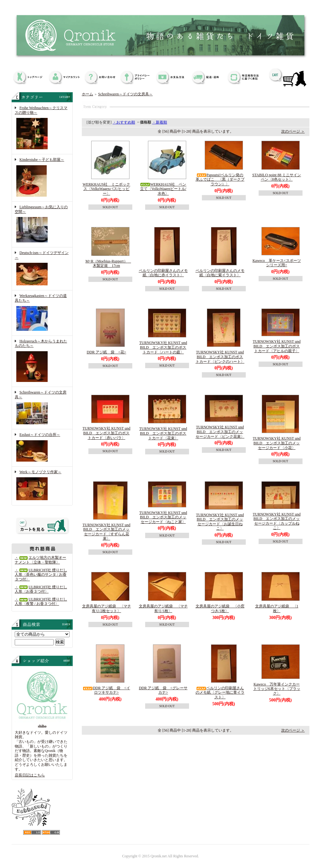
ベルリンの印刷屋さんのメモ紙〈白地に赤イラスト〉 (163, 273)
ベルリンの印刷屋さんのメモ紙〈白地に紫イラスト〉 (220, 273)
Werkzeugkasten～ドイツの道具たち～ (42, 313)
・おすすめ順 (124, 122)
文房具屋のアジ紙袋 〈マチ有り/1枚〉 (163, 609)
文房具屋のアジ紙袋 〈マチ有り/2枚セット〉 (107, 609)
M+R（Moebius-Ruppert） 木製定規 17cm (108, 264)
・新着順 (160, 122)
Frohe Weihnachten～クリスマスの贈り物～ (42, 128)
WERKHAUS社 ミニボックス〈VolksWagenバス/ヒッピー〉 (107, 189)
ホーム (87, 94)
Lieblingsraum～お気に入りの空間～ (42, 224)
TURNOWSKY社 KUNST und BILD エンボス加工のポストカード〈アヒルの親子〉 (276, 346)
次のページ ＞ (293, 131)
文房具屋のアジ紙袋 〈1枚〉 (277, 609)
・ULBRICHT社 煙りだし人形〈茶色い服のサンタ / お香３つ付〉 (41, 575)
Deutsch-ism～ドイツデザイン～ (42, 269)
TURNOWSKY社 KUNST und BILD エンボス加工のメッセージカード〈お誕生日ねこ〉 (220, 522)
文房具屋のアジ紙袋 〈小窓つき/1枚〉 (220, 609)
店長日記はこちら (30, 775)
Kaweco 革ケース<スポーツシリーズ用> (276, 263)
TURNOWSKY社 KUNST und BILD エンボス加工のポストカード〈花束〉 (163, 433)
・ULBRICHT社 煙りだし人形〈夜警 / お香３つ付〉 (41, 602)
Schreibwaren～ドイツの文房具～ (42, 408)
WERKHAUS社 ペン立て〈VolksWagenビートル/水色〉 (163, 189)
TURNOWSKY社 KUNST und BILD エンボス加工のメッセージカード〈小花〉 (276, 443)
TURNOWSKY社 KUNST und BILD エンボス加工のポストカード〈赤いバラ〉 (106, 433)
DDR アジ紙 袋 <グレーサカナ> (163, 690)
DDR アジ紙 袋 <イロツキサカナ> (106, 690)
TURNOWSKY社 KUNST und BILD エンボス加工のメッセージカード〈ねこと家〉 (163, 517)
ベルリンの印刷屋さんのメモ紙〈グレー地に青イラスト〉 (220, 693)
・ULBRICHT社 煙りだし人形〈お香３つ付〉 (41, 589)
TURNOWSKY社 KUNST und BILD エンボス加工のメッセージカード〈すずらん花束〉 (106, 532)
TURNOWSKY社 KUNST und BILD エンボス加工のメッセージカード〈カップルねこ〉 (276, 521)
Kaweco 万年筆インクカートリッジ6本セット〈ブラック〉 (277, 689)
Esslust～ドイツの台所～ (42, 448)
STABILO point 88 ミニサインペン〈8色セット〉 (277, 177)
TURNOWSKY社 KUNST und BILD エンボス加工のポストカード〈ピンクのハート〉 (220, 357)
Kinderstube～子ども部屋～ (42, 178)
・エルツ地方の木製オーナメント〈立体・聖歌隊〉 (40, 560)
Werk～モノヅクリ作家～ (42, 486)
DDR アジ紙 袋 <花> (107, 352)
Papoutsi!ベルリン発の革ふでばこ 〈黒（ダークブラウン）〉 (220, 180)
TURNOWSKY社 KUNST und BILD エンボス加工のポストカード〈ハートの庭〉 (163, 347)
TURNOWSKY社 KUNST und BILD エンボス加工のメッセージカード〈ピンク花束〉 (220, 432)
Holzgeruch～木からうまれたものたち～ (42, 361)
